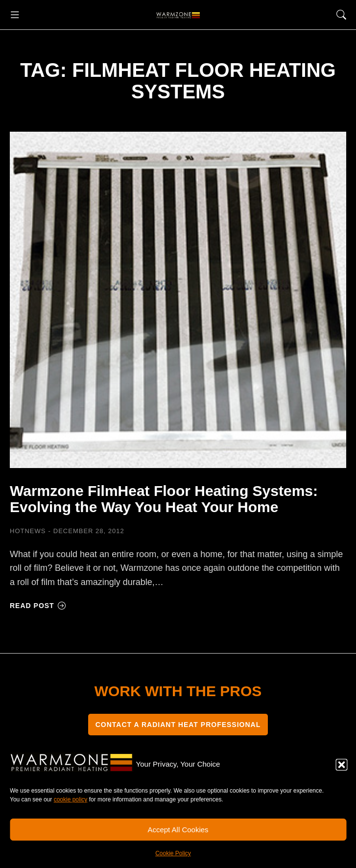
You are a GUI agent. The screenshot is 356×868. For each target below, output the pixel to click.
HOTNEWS (28, 531)
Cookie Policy (173, 853)
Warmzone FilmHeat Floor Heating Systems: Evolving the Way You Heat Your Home (164, 499)
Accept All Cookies (178, 830)
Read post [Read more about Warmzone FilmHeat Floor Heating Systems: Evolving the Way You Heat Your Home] (38, 606)
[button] (341, 765)
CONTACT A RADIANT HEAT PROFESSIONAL (178, 725)
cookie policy (71, 799)
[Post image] (178, 300)
